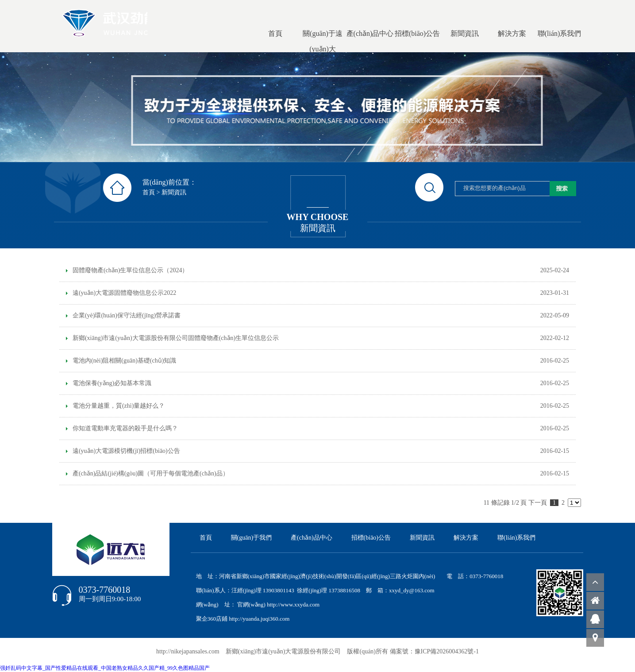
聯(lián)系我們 (516, 538)
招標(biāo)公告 (371, 538)
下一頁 (538, 503)
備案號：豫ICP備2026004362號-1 (434, 651)
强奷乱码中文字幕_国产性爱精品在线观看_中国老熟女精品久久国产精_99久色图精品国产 (105, 668)
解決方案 (466, 538)
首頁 (149, 192)
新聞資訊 (174, 192)
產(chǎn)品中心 (312, 538)
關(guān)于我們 (252, 538)
